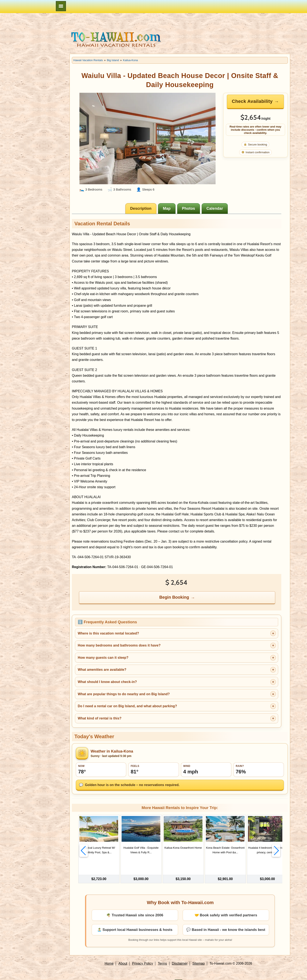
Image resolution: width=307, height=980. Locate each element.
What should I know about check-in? (107, 682)
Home (109, 953)
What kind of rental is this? (100, 718)
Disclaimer (180, 953)
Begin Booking (174, 597)
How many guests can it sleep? (103, 658)
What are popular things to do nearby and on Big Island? (124, 694)
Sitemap (199, 953)
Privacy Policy (143, 953)
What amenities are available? (102, 670)
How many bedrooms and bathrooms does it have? (119, 645)
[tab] (141, 208)
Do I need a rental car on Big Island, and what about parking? (127, 706)
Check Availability (252, 101)
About (123, 953)
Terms (162, 953)
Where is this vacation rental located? (108, 633)
